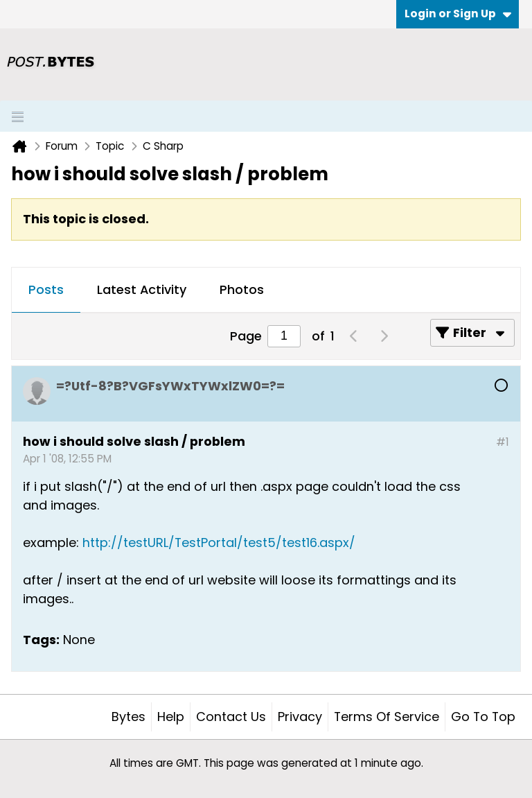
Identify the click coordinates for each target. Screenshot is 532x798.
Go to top (483, 717)
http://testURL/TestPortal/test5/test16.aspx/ (219, 543)
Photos (242, 289)
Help (171, 717)
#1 (503, 442)
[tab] (46, 290)
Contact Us (231, 717)
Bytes (128, 717)
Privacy (300, 717)
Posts (46, 289)
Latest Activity (142, 289)
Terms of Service (387, 717)
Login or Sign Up (458, 14)
